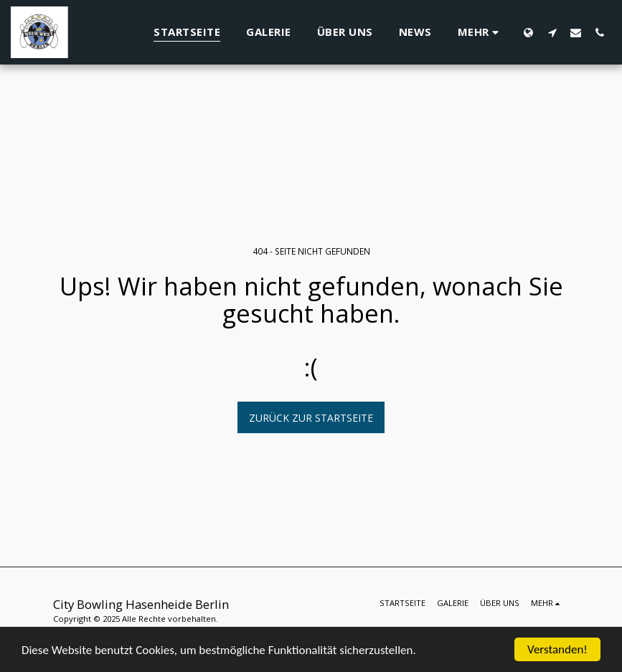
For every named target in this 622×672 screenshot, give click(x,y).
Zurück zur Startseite (311, 418)
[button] (552, 32)
